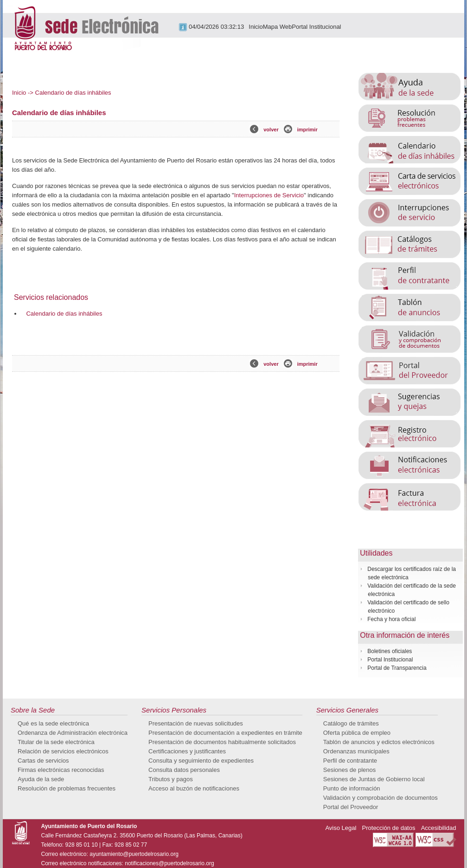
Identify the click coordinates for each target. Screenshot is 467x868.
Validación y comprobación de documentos (381, 798)
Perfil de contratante (350, 761)
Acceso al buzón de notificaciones (194, 788)
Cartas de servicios (43, 761)
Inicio (256, 27)
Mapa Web (278, 27)
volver (271, 130)
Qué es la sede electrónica (53, 723)
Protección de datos (389, 828)
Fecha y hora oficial (391, 619)
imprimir (307, 130)
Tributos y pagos (171, 779)
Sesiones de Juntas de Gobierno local (374, 779)
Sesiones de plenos (349, 770)
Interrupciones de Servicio (269, 195)
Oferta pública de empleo (357, 733)
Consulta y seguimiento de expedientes (201, 761)
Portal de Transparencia (397, 668)
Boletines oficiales (390, 651)
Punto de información (352, 788)
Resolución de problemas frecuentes (67, 788)
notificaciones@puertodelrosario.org (169, 863)
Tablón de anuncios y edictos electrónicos (379, 742)
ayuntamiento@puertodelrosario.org (134, 854)
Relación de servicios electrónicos (63, 751)
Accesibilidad (439, 828)
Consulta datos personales (184, 770)
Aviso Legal (341, 828)
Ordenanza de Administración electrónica (73, 733)
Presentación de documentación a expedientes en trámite (225, 733)
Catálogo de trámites (351, 723)
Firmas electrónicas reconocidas (61, 770)
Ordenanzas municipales (356, 751)
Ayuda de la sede (41, 779)
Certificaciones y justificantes (187, 751)
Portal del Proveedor (351, 807)
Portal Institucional (316, 27)
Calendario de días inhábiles (64, 314)
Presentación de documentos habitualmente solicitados (222, 742)
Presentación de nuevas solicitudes (196, 723)
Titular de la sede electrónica (56, 742)
